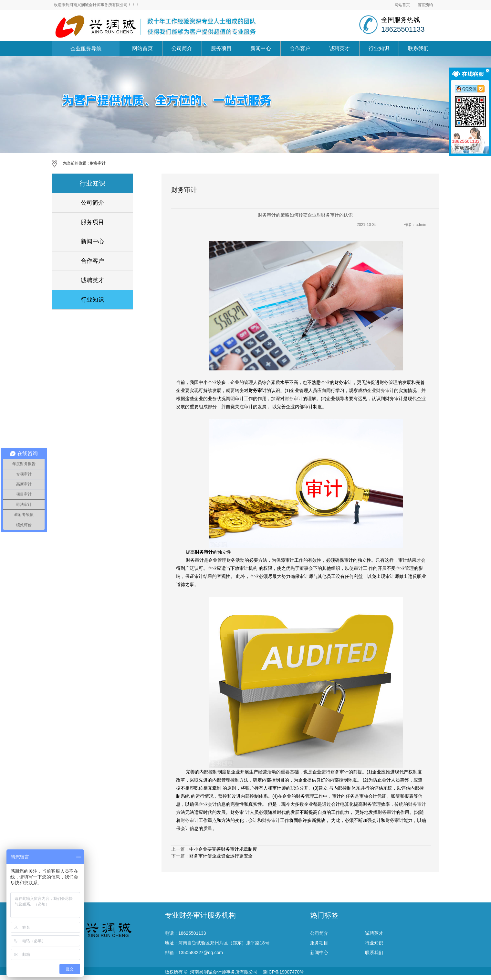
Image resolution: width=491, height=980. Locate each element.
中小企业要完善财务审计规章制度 (223, 849)
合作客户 (300, 48)
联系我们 (418, 48)
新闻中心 (261, 48)
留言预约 (425, 5)
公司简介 (182, 48)
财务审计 (98, 163)
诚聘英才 (340, 48)
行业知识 (379, 48)
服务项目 (221, 48)
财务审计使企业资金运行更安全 (221, 856)
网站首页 (402, 5)
